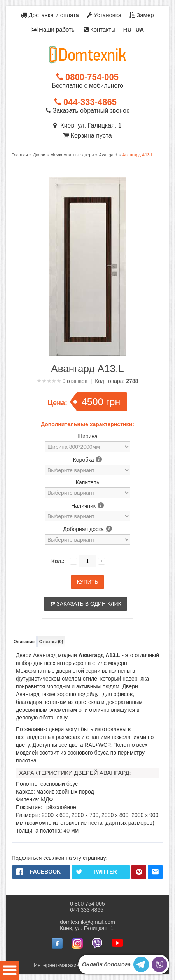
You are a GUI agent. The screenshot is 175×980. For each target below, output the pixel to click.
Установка (104, 15)
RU (128, 29)
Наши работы (53, 29)
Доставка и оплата (50, 15)
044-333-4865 (86, 102)
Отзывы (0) (51, 642)
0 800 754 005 (87, 904)
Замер (142, 15)
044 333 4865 (87, 910)
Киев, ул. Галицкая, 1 (87, 125)
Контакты (100, 29)
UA (140, 29)
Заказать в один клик (85, 604)
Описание (24, 642)
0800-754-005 (87, 77)
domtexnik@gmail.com (87, 922)
